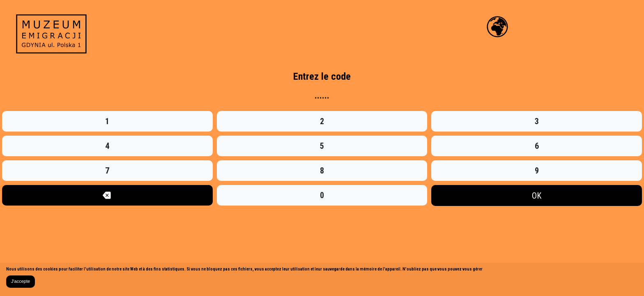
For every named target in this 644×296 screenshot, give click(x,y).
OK (537, 196)
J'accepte (21, 281)
